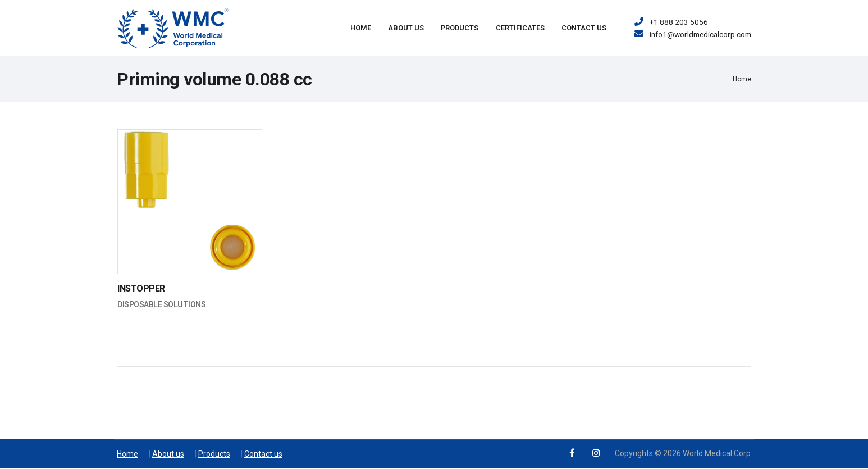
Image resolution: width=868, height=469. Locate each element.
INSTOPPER (141, 288)
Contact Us (584, 28)
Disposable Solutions (161, 304)
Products (460, 28)
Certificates (520, 28)
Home (361, 28)
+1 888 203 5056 (679, 22)
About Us (406, 28)
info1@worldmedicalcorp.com (700, 34)
